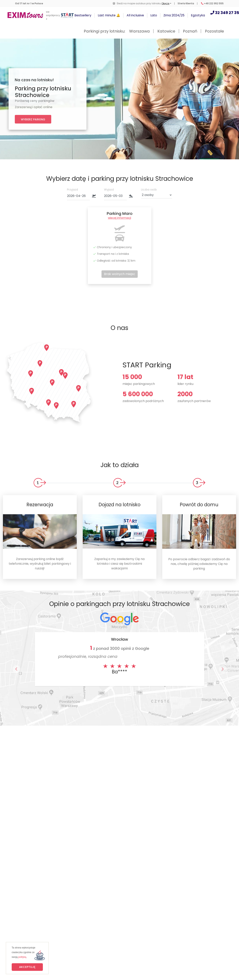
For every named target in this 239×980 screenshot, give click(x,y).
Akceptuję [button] (27, 967)
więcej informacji (119, 218)
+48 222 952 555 (212, 4)
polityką (22, 957)
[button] (16, 669)
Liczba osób (149, 190)
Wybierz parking (33, 119)
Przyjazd (72, 190)
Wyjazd (109, 190)
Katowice (166, 31)
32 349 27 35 (225, 13)
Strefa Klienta (186, 4)
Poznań (190, 31)
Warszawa (139, 31)
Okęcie (165, 3)
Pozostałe (214, 31)
